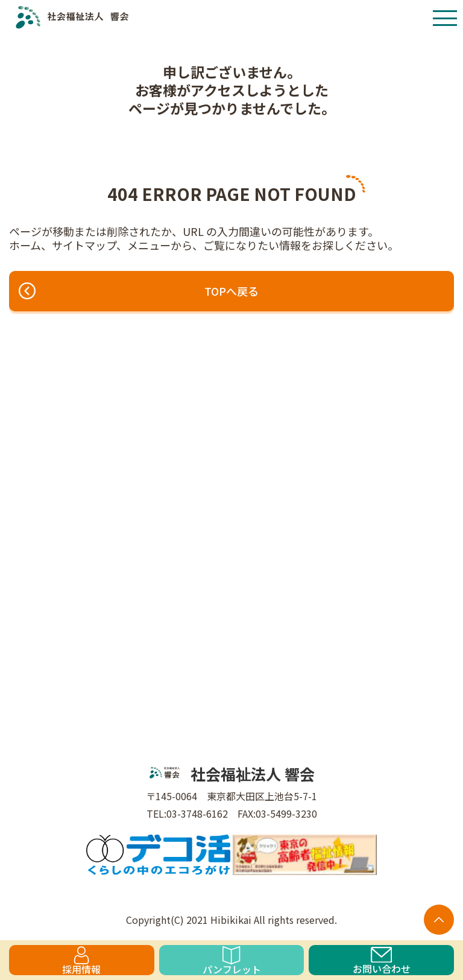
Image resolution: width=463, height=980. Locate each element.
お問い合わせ (382, 961)
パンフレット (232, 961)
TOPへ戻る (139, 291)
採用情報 (81, 961)
